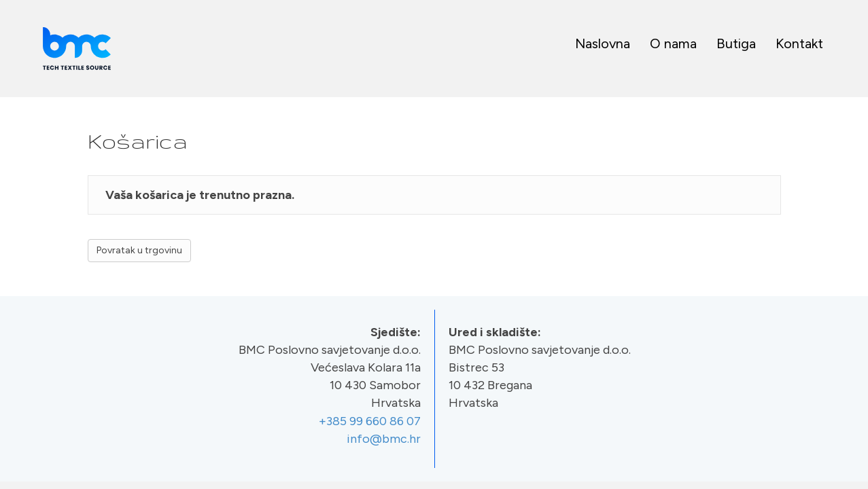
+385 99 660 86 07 (370, 421)
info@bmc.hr (384, 439)
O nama (673, 43)
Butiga (736, 43)
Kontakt (799, 43)
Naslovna (603, 43)
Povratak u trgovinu (139, 250)
